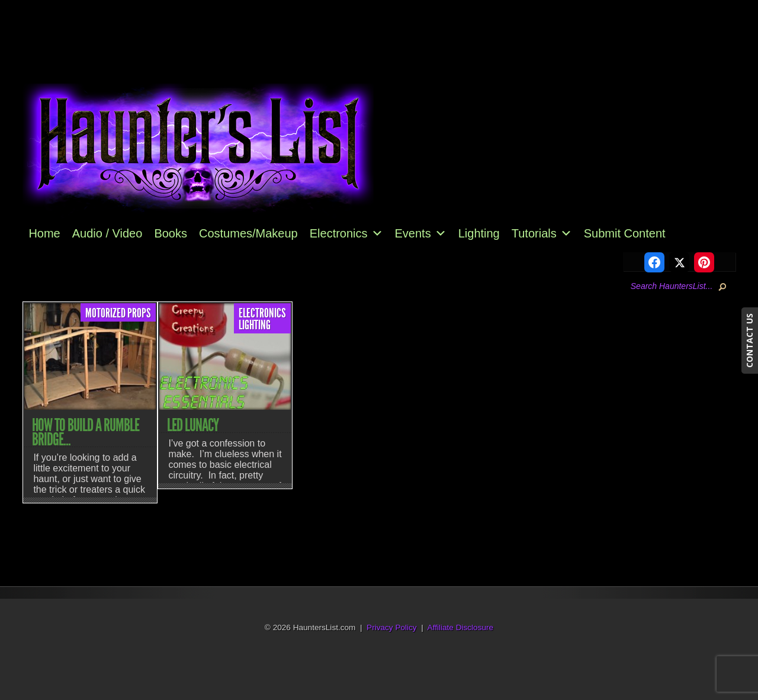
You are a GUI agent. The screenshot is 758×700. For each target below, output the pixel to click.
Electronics (346, 233)
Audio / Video (107, 233)
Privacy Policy (392, 627)
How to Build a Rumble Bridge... (86, 432)
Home (44, 233)
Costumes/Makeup (248, 233)
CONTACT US (749, 341)
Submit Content (625, 233)
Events (421, 233)
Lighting (479, 233)
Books (171, 233)
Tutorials (542, 233)
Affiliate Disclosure (461, 627)
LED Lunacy (193, 425)
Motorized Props (118, 313)
